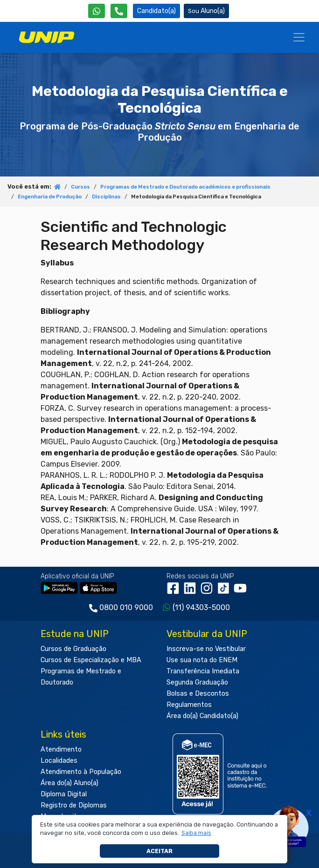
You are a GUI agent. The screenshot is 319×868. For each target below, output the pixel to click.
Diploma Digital (64, 794)
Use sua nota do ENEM (202, 660)
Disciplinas (106, 197)
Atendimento (61, 749)
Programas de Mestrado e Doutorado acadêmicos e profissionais (185, 187)
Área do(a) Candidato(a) (202, 716)
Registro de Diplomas (74, 805)
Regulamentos (189, 705)
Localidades (59, 761)
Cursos (80, 187)
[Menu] (299, 37)
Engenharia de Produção (50, 197)
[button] (196, 833)
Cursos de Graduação (73, 649)
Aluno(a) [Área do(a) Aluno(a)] (206, 11)
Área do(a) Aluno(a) (69, 783)
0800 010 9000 (126, 607)
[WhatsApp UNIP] (97, 11)
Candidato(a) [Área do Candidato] (156, 11)
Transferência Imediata (203, 671)
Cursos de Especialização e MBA (91, 660)
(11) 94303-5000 (201, 607)
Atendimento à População (81, 772)
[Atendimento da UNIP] (119, 11)
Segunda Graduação (197, 682)
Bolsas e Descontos (198, 694)
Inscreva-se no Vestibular (206, 649)
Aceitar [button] (159, 851)
